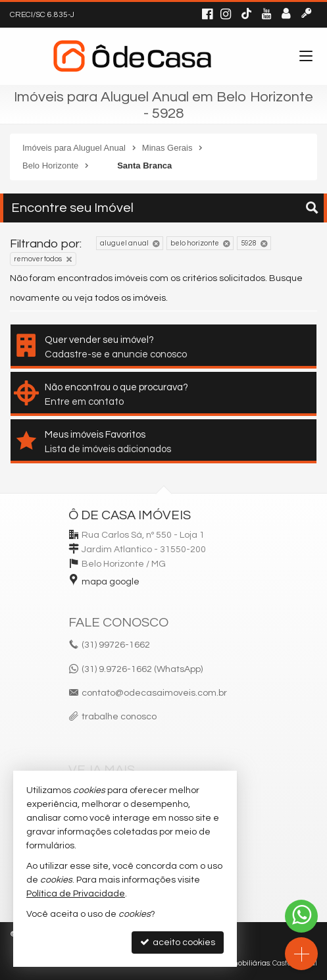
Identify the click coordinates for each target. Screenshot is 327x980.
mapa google (111, 582)
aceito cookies (178, 942)
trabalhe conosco (119, 717)
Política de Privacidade (76, 894)
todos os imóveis (130, 298)
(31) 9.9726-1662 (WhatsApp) (142, 669)
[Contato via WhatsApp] (301, 916)
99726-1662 (116, 645)
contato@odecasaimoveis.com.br (154, 693)
